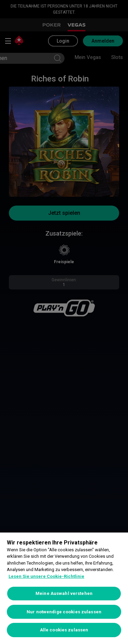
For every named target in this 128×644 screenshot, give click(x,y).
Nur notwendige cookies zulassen (64, 612)
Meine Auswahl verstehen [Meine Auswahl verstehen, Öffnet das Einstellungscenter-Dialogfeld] (64, 593)
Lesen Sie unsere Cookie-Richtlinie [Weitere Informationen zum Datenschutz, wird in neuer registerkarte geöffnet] (46, 576)
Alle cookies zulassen (64, 630)
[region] (64, 588)
